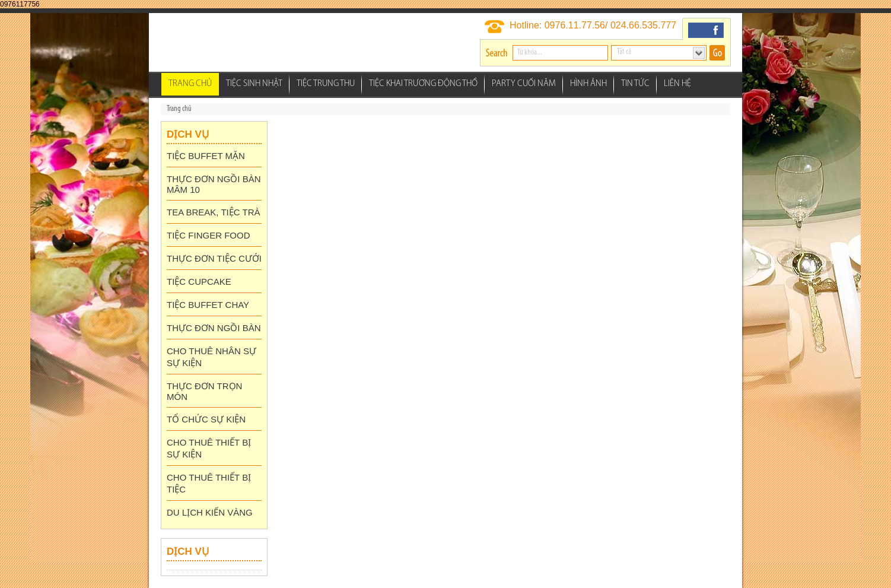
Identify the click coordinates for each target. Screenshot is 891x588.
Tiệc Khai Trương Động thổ (423, 84)
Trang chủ (190, 84)
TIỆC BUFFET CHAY (208, 305)
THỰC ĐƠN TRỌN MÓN (204, 391)
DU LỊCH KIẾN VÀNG (210, 512)
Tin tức (635, 84)
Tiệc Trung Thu (326, 84)
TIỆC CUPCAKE (199, 282)
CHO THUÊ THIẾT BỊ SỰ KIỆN (209, 448)
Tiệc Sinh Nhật (254, 84)
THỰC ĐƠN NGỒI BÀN (214, 328)
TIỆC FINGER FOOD (209, 235)
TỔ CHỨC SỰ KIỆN (206, 419)
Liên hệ (677, 84)
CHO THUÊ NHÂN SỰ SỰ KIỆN (211, 357)
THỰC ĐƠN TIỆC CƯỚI (214, 258)
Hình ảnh (588, 84)
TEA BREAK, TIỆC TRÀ (214, 212)
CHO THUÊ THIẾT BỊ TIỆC (209, 483)
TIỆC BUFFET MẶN (206, 156)
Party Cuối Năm (524, 84)
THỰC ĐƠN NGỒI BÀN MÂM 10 (214, 184)
